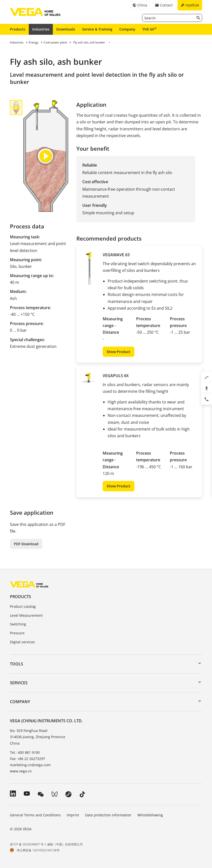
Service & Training (97, 29)
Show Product (119, 352)
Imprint (73, 815)
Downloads (66, 29)
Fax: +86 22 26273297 (28, 759)
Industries (41, 29)
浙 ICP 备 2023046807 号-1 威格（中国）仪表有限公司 (46, 844)
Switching (18, 624)
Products (18, 29)
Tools (16, 664)
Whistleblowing (150, 815)
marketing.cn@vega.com (30, 765)
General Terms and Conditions (35, 815)
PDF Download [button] (26, 544)
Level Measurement (26, 615)
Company (127, 29)
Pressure (17, 633)
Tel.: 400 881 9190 (25, 752)
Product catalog (23, 606)
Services (19, 683)
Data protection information (108, 815)
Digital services (22, 642)
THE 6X (149, 29)
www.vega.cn (21, 771)
